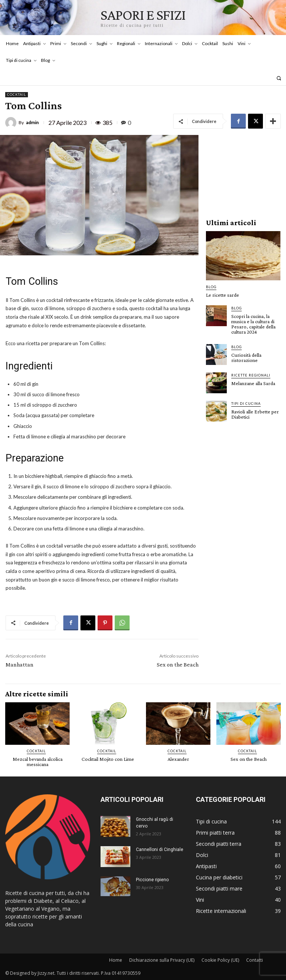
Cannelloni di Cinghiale (160, 850)
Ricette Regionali (251, 375)
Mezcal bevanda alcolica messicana (38, 762)
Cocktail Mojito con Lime (108, 759)
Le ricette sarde (223, 295)
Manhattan (20, 664)
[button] (279, 78)
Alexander (178, 759)
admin (32, 123)
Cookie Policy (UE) (220, 960)
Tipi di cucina (246, 404)
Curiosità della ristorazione (246, 357)
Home (116, 960)
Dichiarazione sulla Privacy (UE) (162, 960)
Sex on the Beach (178, 664)
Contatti (255, 960)
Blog (211, 287)
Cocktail (17, 95)
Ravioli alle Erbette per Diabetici (255, 414)
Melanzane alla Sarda (253, 383)
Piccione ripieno (152, 880)
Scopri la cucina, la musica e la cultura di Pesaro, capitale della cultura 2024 (253, 324)
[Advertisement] (243, 172)
